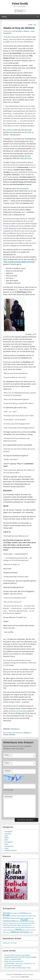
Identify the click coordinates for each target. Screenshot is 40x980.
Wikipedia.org (15, 729)
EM (28, 700)
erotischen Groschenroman (18, 711)
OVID (6, 840)
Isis (8, 918)
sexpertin (5, 930)
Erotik (6, 915)
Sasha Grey (25, 925)
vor (36, 25)
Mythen (18, 921)
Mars (14, 921)
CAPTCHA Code (8, 790)
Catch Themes (25, 977)
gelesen (18, 58)
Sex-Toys (33, 927)
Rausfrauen (10, 925)
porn (16, 923)
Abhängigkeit (14, 913)
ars (19, 913)
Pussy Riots (31, 923)
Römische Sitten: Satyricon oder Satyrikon (17, 955)
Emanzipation (8, 832)
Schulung (17, 927)
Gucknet (26, 31)
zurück (30, 25)
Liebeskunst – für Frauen (10, 943)
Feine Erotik (20, 4)
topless (13, 930)
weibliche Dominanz (10, 850)
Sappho (19, 925)
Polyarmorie (6, 923)
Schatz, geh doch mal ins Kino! (14, 961)
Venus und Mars (26, 930)
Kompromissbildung (25, 918)
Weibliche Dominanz (20, 932)
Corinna (23, 913)
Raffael (4, 925)
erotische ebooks (21, 916)
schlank (13, 927)
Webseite (8, 771)
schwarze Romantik (25, 927)
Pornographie (8, 842)
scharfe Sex (10, 130)
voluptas (8, 932)
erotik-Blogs (13, 916)
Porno (19, 923)
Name (7, 755)
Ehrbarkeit (29, 913)
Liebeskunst (7, 921)
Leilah (6, 836)
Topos (6, 844)
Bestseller (28, 132)
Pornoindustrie (24, 923)
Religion (15, 925)
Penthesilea (31, 921)
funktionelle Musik (26, 158)
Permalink (12, 735)
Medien (27, 733)
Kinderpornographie (15, 918)
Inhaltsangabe (24, 189)
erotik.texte (8, 834)
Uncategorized (9, 846)
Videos (6, 848)
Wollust (31, 932)
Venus (18, 930)
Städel (9, 930)
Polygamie (12, 923)
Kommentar (16, 669)
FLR (4, 918)
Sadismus (21, 226)
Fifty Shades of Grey (31, 916)
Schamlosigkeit (7, 927)
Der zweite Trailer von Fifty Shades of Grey (17, 968)
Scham (30, 925)
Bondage (6, 226)
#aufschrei (7, 913)
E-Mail (7, 763)
